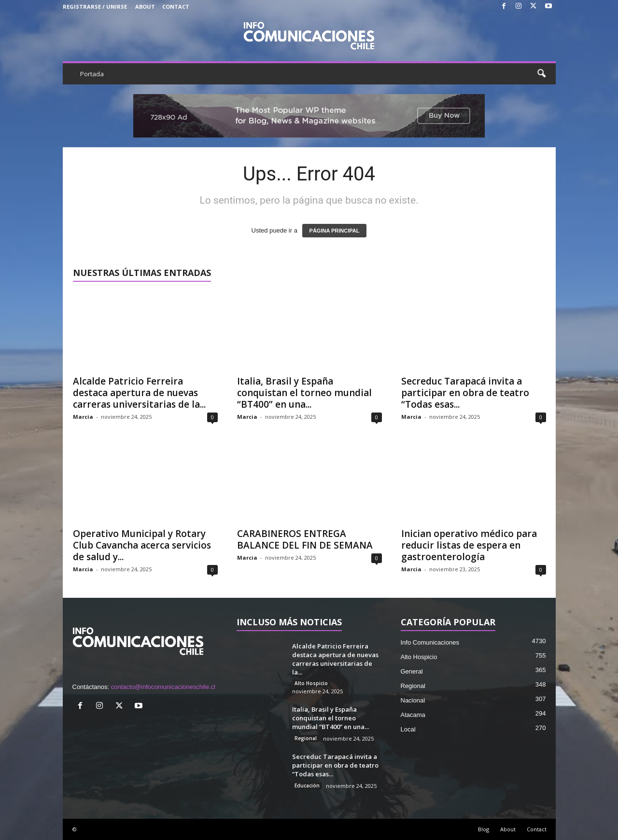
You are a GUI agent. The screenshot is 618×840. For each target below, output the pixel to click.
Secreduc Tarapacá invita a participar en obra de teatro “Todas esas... (465, 393)
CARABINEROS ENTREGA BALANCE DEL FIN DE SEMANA (305, 539)
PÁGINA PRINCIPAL (335, 231)
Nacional (413, 700)
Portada (92, 74)
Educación (307, 785)
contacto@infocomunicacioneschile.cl (163, 687)
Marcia (83, 417)
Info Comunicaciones (430, 642)
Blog (484, 829)
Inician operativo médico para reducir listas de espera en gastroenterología (469, 545)
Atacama (413, 715)
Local (408, 729)
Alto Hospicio (311, 683)
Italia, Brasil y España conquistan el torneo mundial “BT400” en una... (304, 393)
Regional (306, 738)
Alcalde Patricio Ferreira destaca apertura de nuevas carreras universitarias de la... (139, 393)
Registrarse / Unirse (95, 7)
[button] (541, 74)
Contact (176, 7)
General (412, 671)
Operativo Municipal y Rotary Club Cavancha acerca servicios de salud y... (142, 545)
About (145, 7)
